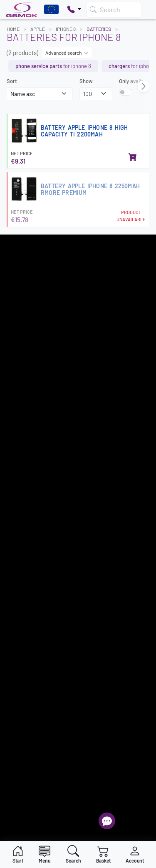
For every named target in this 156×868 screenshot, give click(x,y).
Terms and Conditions (32, 395)
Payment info (22, 414)
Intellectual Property (31, 464)
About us (17, 473)
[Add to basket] (133, 158)
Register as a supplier (32, 375)
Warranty (17, 434)
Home (13, 29)
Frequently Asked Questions (39, 627)
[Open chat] (107, 821)
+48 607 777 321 (25, 565)
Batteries (99, 29)
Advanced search (67, 53)
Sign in (15, 618)
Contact (16, 483)
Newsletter (20, 444)
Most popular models (31, 385)
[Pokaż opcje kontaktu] (74, 10)
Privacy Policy (23, 454)
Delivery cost (22, 405)
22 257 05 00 (30, 542)
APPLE (38, 29)
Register (78, 327)
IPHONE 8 (66, 29)
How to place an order (33, 424)
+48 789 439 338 (26, 576)
